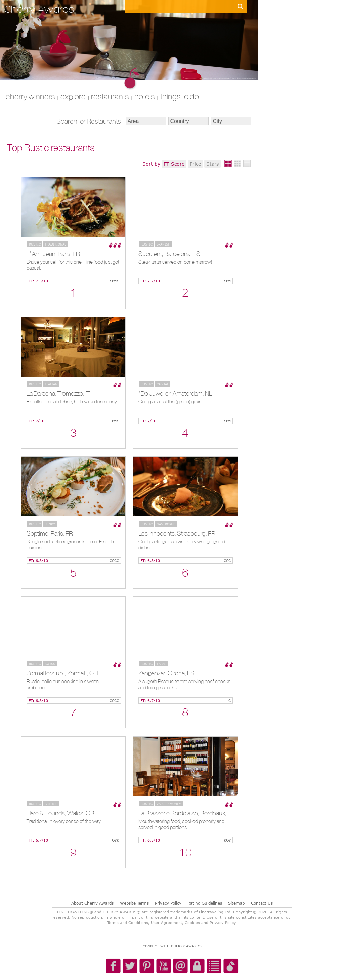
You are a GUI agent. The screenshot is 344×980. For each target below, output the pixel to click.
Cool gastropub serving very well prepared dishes (182, 545)
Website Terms (134, 903)
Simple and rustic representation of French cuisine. (70, 545)
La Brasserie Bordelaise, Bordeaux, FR (185, 813)
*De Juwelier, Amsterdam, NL (175, 393)
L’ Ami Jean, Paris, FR (53, 254)
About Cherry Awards (92, 903)
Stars (212, 164)
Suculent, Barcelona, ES (169, 254)
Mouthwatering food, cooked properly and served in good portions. (181, 824)
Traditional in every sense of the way (64, 821)
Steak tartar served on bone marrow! (175, 262)
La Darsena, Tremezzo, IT (58, 393)
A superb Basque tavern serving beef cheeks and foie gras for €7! (184, 684)
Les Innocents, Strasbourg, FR (177, 533)
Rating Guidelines (205, 903)
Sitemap (236, 903)
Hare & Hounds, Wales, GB (60, 813)
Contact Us (262, 903)
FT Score (174, 164)
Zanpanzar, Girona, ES (166, 673)
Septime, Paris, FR (50, 533)
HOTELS (145, 96)
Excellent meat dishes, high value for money (72, 402)
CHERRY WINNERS (30, 96)
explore (73, 96)
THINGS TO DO (180, 96)
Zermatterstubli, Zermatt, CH (62, 673)
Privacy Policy (168, 903)
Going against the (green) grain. (170, 402)
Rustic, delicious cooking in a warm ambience (63, 684)
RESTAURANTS (110, 96)
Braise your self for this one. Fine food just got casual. (73, 265)
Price (195, 164)
